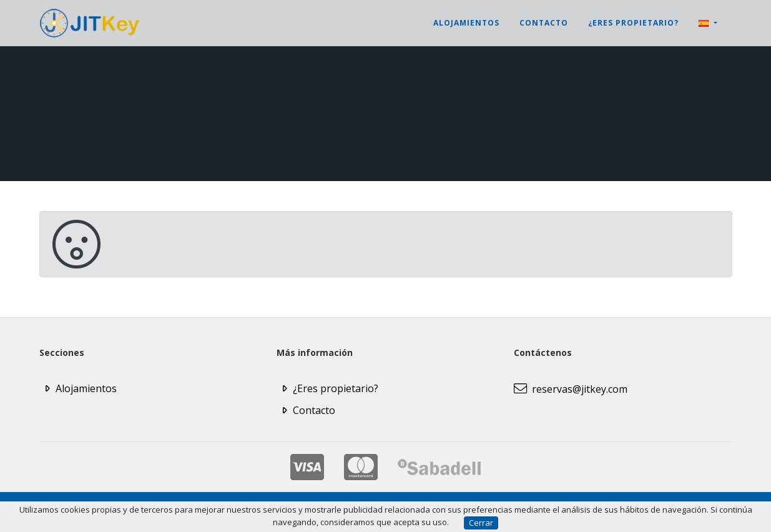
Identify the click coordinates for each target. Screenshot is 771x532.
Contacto (544, 23)
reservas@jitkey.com (571, 389)
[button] (708, 23)
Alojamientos (466, 23)
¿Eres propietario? (633, 23)
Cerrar (481, 523)
